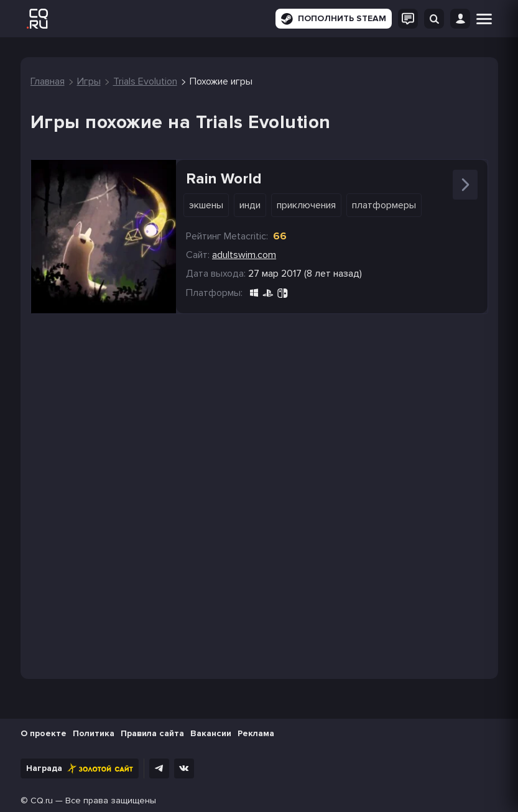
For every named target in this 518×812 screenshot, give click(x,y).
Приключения (306, 205)
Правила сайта (152, 733)
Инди (250, 205)
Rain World (224, 179)
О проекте (44, 733)
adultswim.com (244, 255)
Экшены (206, 205)
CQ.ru (42, 800)
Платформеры (384, 205)
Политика (94, 733)
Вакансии (211, 733)
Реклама (256, 733)
